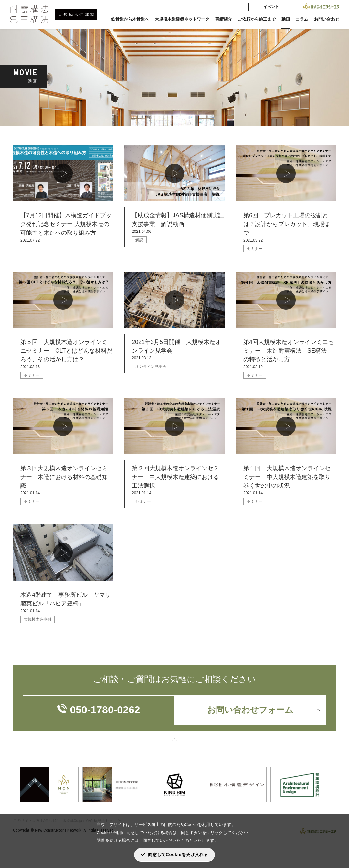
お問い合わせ (327, 19)
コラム (302, 19)
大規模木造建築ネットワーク (182, 19)
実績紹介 (224, 19)
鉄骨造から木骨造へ (130, 19)
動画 (286, 19)
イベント (271, 7)
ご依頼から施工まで (257, 19)
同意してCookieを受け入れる (178, 855)
